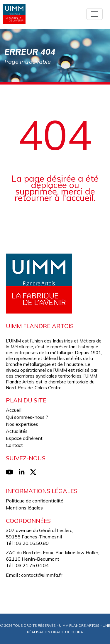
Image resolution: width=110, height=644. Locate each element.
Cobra (77, 632)
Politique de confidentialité (35, 501)
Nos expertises (22, 424)
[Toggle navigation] (94, 14)
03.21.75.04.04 (32, 565)
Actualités (17, 431)
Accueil (14, 410)
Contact (14, 445)
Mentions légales (24, 508)
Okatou (59, 632)
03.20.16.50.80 (32, 543)
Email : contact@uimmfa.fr (34, 575)
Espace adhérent (24, 438)
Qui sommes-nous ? (27, 417)
